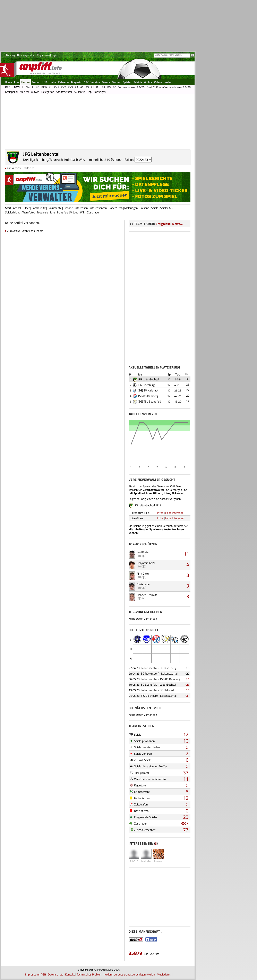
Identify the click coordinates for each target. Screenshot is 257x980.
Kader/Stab (116, 208)
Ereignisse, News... (169, 224)
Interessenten (98, 208)
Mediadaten (164, 974)
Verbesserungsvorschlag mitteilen (134, 974)
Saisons (144, 208)
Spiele (155, 208)
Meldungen (131, 208)
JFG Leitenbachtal (148, 379)
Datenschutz (56, 974)
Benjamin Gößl (146, 563)
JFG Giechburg (146, 385)
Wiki (83, 212)
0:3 (187, 685)
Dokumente (55, 208)
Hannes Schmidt (147, 595)
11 (186, 554)
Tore (52, 212)
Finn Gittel (143, 573)
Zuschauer (93, 212)
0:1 (187, 696)
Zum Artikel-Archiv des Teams (25, 231)
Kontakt (70, 974)
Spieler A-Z (167, 208)
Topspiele (42, 212)
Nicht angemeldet (26, 55)
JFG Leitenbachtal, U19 (147, 505)
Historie (68, 208)
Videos (74, 212)
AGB (43, 974)
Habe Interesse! (175, 513)
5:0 (187, 690)
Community (39, 208)
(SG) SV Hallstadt (148, 390)
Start (8, 208)
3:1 (187, 679)
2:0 (187, 668)
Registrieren (43, 55)
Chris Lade (143, 584)
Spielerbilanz (13, 212)
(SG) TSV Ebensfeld (149, 401)
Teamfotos (29, 212)
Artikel (17, 208)
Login (54, 55)
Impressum (32, 974)
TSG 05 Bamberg (148, 396)
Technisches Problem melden (94, 974)
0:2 (187, 673)
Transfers (63, 212)
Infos (160, 513)
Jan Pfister (143, 552)
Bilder (26, 208)
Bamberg (11, 55)
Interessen (81, 208)
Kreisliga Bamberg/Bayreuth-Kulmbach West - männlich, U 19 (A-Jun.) (72, 160)
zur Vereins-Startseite (21, 168)
